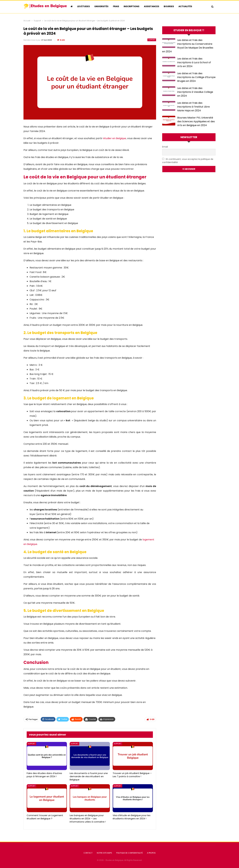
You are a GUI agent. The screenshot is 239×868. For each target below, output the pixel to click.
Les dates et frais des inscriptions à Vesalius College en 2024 (195, 92)
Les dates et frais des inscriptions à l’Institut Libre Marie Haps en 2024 (194, 107)
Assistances (152, 6)
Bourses (169, 6)
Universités (101, 6)
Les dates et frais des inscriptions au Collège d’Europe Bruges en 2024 (196, 77)
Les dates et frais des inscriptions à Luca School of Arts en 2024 (194, 62)
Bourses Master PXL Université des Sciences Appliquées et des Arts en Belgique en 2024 (196, 121)
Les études (83, 6)
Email (165, 147)
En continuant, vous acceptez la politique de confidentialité (188, 161)
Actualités (185, 6)
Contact (88, 853)
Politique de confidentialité (129, 853)
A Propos (151, 853)
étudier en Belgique (115, 138)
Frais (116, 6)
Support (152, 40)
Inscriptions (131, 6)
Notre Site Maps (104, 853)
